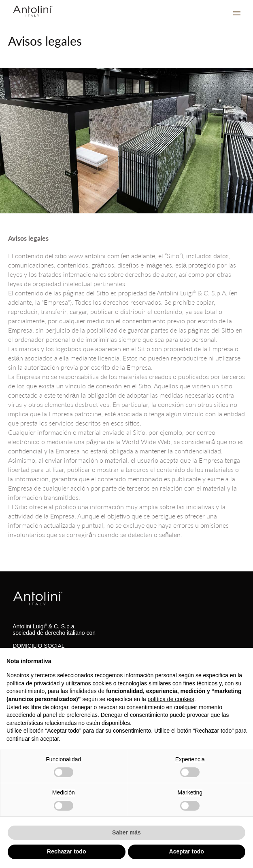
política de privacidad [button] (33, 683)
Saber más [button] (126, 832)
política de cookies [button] (171, 699)
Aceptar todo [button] (187, 851)
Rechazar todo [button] (66, 851)
